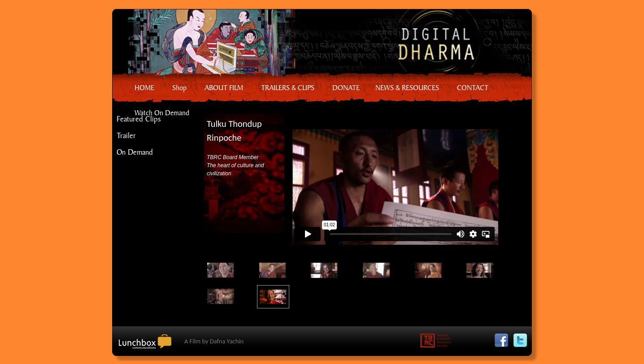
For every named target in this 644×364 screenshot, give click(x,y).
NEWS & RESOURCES (407, 88)
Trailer (126, 135)
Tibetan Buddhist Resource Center (438, 342)
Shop (179, 88)
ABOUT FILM (224, 88)
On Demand (135, 152)
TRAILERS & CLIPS (288, 88)
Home (317, 43)
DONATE (346, 88)
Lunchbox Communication (148, 345)
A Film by (214, 341)
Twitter (522, 338)
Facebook (504, 338)
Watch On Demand (162, 113)
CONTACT (473, 88)
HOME (144, 88)
